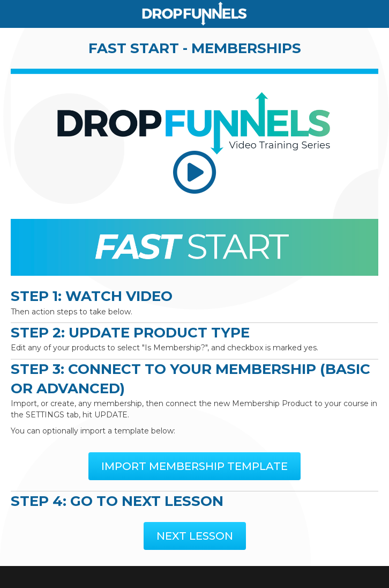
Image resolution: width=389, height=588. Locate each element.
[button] (194, 466)
